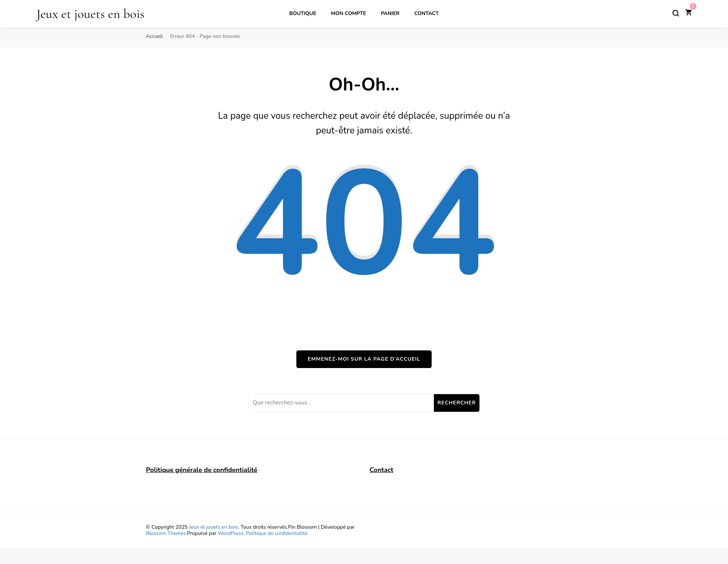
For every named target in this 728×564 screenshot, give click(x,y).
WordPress (231, 533)
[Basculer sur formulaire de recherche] (676, 13)
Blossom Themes (166, 533)
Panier (390, 13)
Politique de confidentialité (277, 533)
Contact (427, 13)
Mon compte (349, 13)
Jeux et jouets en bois (90, 14)
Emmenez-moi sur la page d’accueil (364, 359)
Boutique (303, 13)
